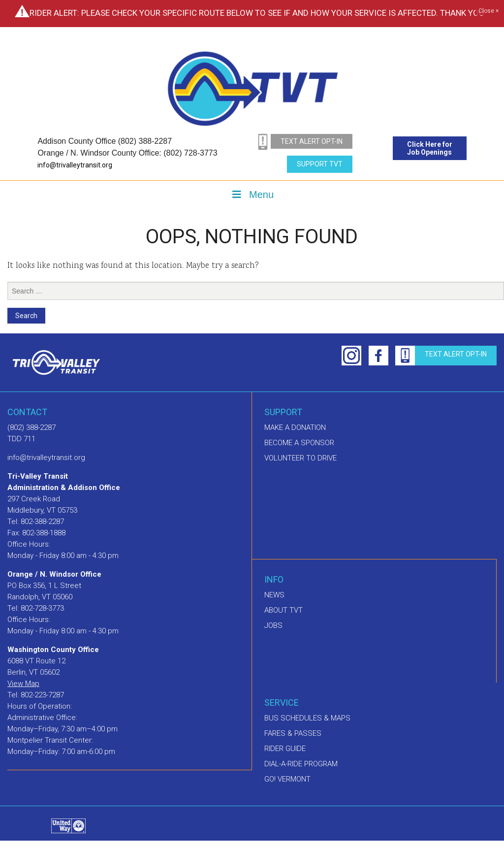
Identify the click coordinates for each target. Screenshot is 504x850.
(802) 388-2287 (31, 427)
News (274, 595)
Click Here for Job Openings (430, 148)
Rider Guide (285, 749)
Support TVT (320, 164)
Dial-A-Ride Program (301, 764)
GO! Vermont (287, 779)
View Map (23, 684)
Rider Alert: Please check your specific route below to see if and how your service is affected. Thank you (257, 13)
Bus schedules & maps (307, 718)
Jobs (273, 625)
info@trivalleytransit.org (75, 165)
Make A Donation (295, 427)
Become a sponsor (299, 443)
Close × (488, 11)
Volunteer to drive (300, 458)
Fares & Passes (293, 733)
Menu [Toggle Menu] (252, 195)
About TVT (283, 610)
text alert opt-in (312, 141)
